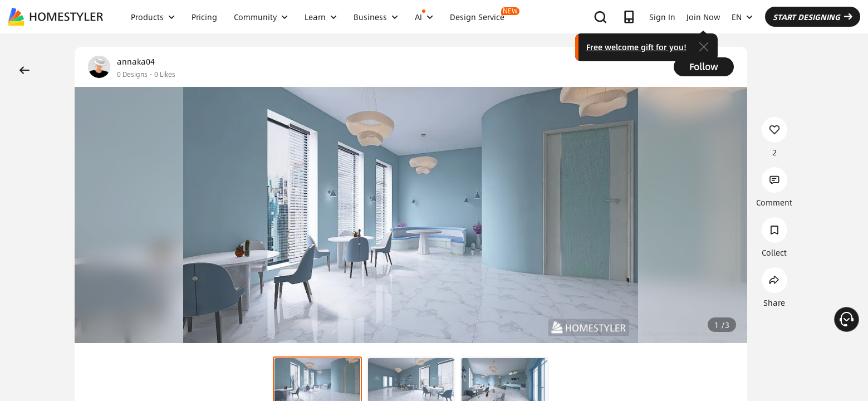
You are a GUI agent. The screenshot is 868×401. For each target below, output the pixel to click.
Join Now (703, 17)
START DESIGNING (813, 17)
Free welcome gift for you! (636, 47)
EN (742, 17)
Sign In (662, 17)
